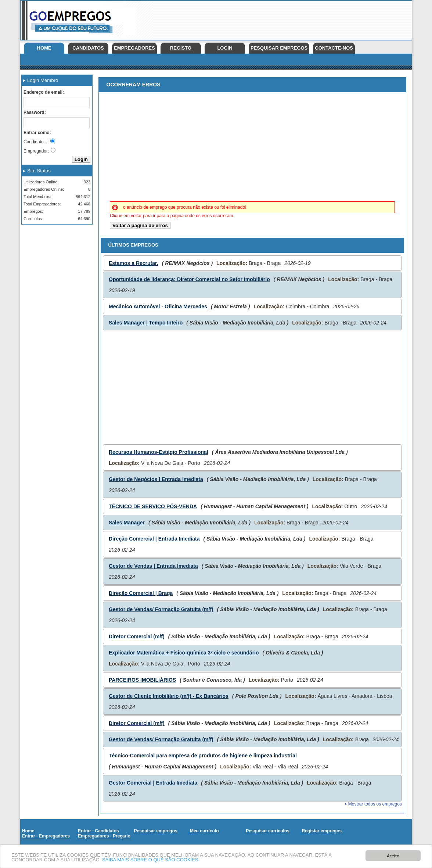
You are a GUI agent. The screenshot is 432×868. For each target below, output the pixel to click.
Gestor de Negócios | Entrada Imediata (156, 479)
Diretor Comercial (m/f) (137, 636)
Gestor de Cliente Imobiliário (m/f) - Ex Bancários (169, 696)
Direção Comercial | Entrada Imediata (154, 539)
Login (225, 48)
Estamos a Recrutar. (134, 263)
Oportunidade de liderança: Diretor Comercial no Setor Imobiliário (189, 279)
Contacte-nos (334, 48)
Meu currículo (204, 831)
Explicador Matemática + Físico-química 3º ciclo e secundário (184, 653)
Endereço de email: (44, 92)
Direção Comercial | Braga (141, 593)
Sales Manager (127, 523)
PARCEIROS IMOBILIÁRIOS (142, 680)
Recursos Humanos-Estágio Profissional (159, 452)
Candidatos (88, 48)
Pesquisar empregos (279, 48)
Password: (35, 112)
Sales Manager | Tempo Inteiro (146, 323)
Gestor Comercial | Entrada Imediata (153, 783)
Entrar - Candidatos (98, 831)
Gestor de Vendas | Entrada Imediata (153, 566)
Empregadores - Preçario (104, 836)
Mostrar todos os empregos (375, 804)
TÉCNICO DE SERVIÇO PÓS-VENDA (153, 506)
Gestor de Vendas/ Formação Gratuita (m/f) (161, 609)
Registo (181, 48)
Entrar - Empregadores (46, 836)
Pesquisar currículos (268, 831)
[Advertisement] (278, 18)
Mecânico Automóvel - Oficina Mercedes (158, 306)
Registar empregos (322, 831)
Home (44, 48)
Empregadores (134, 48)
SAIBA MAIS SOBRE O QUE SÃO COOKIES (150, 860)
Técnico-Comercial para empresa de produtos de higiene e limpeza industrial (203, 756)
